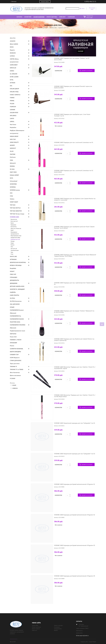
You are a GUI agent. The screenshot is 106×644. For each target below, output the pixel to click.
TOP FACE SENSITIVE (16, 211)
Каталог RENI (35, 625)
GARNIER (13, 110)
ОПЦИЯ (12, 307)
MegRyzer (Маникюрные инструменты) (17, 132)
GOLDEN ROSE (14, 113)
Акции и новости (36, 629)
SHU (11, 193)
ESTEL (12, 80)
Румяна (12, 245)
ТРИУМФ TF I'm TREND (17, 369)
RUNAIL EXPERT (14, 175)
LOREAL (12, 121)
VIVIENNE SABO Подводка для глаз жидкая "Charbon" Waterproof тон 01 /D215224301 (74, 312)
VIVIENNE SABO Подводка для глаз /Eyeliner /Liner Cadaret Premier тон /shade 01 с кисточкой (75, 199)
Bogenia (12, 50)
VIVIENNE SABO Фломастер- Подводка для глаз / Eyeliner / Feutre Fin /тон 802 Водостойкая (75, 396)
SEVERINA (13, 187)
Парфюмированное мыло (17, 331)
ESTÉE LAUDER (14, 77)
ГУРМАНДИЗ (14, 277)
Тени (12, 247)
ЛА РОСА (12, 298)
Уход (12, 254)
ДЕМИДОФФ (14, 283)
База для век (14, 219)
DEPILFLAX (13, 68)
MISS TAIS (13, 139)
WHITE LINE (13, 256)
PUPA (11, 160)
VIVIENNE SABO (53, 28)
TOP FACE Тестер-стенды (17, 214)
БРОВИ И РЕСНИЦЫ (16, 265)
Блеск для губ (14, 221)
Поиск (83, 8)
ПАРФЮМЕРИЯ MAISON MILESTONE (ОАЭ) (17, 320)
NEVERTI (12, 145)
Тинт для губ (14, 249)
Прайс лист (35, 630)
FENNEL (12, 101)
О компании (57, 627)
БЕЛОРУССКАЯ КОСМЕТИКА (18, 262)
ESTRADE (13, 83)
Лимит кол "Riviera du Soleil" (16, 229)
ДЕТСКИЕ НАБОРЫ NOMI (17, 286)
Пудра (12, 243)
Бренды (56, 630)
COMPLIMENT (14, 65)
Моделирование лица (16, 236)
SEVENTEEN (13, 184)
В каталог (81, 51)
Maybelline (13, 127)
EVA (11, 86)
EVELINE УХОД (14, 92)
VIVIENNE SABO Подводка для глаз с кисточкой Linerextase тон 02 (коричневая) (74, 171)
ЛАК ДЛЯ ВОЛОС (15, 304)
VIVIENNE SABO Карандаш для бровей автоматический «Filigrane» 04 (75, 576)
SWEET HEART (14, 202)
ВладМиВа (13, 268)
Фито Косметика (15, 372)
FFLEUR (12, 104)
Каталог (46, 28)
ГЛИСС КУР (13, 274)
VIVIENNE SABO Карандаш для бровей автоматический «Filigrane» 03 (75, 545)
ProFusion (13, 157)
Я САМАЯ (13, 378)
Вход (92, 9)
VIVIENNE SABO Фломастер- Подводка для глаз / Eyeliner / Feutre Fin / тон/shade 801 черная (75, 368)
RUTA (11, 178)
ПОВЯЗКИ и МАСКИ (16, 340)
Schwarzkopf (14, 181)
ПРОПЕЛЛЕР (13, 343)
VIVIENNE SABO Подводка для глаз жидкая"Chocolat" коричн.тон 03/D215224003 (73, 87)
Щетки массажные (15, 375)
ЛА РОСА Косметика (16, 301)
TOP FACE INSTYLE (15, 208)
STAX (11, 196)
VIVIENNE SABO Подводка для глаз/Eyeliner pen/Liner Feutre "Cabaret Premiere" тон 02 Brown (74, 227)
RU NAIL (12, 169)
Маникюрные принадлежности (15, 233)
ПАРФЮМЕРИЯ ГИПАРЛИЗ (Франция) (18, 326)
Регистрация (92, 8)
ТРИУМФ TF (13, 367)
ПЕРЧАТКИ (13, 334)
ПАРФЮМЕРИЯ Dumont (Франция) (17, 312)
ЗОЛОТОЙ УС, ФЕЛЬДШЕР (17, 289)
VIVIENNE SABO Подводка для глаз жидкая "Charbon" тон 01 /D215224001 (72, 59)
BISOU (12, 47)
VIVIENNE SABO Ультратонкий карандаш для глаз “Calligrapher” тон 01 (75, 423)
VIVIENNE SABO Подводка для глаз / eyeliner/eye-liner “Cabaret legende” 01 (75, 283)
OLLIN (12, 151)
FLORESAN (13, 107)
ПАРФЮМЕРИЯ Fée (15, 316)
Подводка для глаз (15, 239)
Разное (12, 346)
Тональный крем (15, 250)
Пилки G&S (13, 337)
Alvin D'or (13, 38)
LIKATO (12, 118)
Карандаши (13, 225)
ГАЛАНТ (12, 271)
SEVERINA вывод (15, 190)
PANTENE (13, 154)
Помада (13, 241)
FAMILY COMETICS (15, 95)
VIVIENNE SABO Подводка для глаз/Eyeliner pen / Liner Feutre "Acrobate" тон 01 (72, 115)
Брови (12, 223)
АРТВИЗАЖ (13, 259)
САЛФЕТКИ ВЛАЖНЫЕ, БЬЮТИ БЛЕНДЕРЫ (17, 350)
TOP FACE (13, 205)
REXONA (12, 166)
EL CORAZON (14, 74)
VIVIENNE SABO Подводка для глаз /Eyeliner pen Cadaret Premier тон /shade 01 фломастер (74, 340)
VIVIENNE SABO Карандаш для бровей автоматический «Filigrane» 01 (75, 484)
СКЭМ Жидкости (15, 358)
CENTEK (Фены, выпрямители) (14, 60)
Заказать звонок (45, 2)
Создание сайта (84, 642)
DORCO (12, 71)
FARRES (12, 98)
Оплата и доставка (58, 625)
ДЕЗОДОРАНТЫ (14, 280)
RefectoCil (13, 163)
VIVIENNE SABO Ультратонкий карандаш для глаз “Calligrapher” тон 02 (75, 454)
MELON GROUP (14, 136)
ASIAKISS (13, 41)
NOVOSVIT (13, 148)
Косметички (14, 227)
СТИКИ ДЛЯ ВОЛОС (16, 361)
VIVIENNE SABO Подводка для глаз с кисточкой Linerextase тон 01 (74, 142)
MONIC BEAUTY (14, 142)
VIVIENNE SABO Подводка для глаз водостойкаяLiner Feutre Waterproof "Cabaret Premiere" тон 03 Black (75, 255)
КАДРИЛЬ (13, 292)
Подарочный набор (15, 238)
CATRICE (12, 56)
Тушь (12, 252)
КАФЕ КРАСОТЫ (14, 295)
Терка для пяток (15, 364)
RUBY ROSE (13, 172)
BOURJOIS (13, 53)
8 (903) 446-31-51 (90, 1)
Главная (40, 28)
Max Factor (13, 125)
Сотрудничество (58, 629)
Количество (58, 71)
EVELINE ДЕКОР (14, 89)
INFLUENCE (13, 116)
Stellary (12, 199)
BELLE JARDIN (14, 44)
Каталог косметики (36, 627)
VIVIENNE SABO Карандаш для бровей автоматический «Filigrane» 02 (75, 515)
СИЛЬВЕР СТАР (14, 355)
